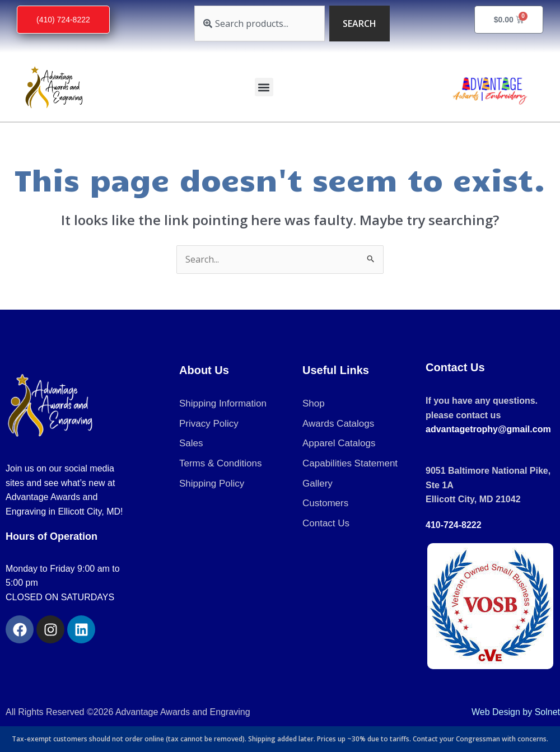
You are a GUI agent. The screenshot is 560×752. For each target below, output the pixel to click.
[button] (264, 87)
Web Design (496, 712)
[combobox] (260, 24)
